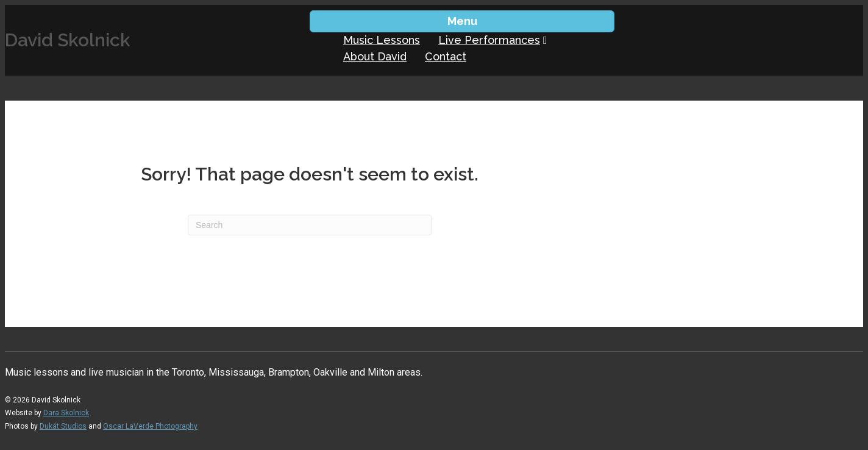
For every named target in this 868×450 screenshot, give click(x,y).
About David (375, 56)
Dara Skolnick (66, 413)
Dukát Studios (63, 426)
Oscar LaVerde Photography (150, 426)
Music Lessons (382, 40)
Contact (446, 56)
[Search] (310, 225)
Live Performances (489, 40)
